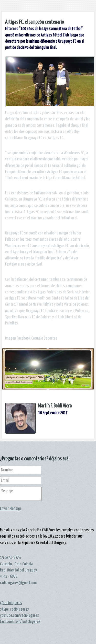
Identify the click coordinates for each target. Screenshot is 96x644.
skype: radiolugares (14, 609)
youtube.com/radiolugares (19, 615)
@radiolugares (11, 603)
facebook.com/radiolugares (20, 622)
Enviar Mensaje (11, 509)
